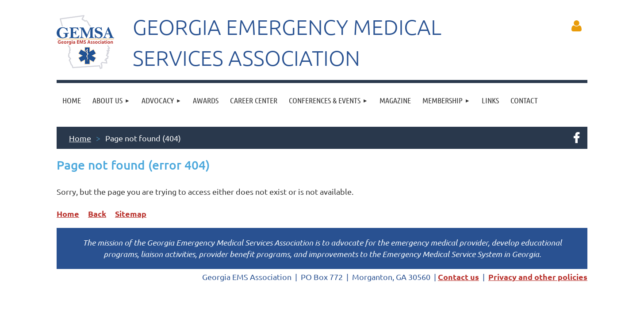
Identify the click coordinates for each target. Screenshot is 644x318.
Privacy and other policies (538, 277)
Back (97, 214)
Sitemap (131, 214)
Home (80, 138)
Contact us (458, 277)
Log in (576, 26)
